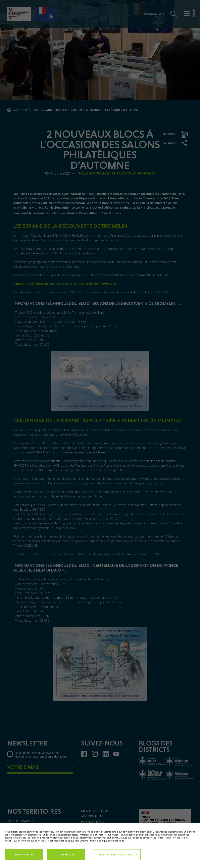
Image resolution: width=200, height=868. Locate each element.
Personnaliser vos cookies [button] (116, 855)
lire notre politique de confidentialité (107, 841)
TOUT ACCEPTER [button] (24, 855)
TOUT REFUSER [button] (66, 855)
